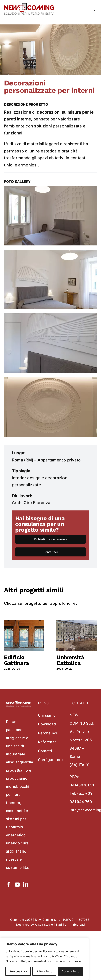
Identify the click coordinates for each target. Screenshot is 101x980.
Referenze (47, 742)
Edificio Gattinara (16, 660)
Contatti (45, 751)
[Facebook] (9, 884)
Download (47, 724)
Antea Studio (44, 924)
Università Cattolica (70, 660)
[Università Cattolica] (77, 622)
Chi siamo (47, 715)
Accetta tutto (70, 971)
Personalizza (18, 971)
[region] (44, 959)
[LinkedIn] (26, 884)
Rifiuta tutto (44, 971)
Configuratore (50, 760)
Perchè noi (48, 733)
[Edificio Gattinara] (24, 622)
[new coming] (29, 5)
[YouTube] (17, 884)
